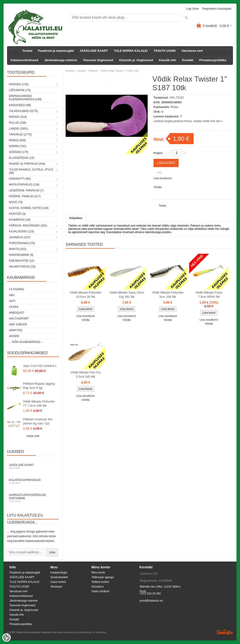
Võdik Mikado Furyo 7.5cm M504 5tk (209, 295)
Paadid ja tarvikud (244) (27, 164)
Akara (14, 307)
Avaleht (70, 71)
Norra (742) (18, 146)
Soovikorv (98, 587)
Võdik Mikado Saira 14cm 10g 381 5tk (127, 295)
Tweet (162, 206)
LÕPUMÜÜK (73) (20, 90)
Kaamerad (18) (20, 220)
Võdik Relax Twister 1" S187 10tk (120, 71)
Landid (81, 71)
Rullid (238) (18, 123)
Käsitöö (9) (17, 214)
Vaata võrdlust (100, 591)
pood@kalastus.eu (151, 601)
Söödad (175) (19, 152)
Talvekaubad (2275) (23, 111)
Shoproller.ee (225, 632)
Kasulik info (168, 60)
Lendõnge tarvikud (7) (26, 190)
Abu (12, 295)
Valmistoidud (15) (22, 267)
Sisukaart (56, 587)
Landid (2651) (19, 129)
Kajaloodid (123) (21, 231)
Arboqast (17, 313)
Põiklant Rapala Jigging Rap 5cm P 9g (39, 386)
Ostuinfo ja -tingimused (136, 60)
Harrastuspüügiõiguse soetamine (33, 498)
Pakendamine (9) (21, 255)
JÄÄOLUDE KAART (94, 51)
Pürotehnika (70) (22, 243)
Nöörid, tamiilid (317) (25, 196)
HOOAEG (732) (19, 84)
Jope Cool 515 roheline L (40, 366)
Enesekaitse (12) (22, 261)
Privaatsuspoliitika (213, 60)
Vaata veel (33, 436)
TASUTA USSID (165, 51)
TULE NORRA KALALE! (131, 51)
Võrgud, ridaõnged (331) (28, 226)
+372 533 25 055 (150, 594)
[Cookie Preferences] (7, 637)
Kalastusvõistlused (24, 60)
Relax (174, 107)
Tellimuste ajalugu (103, 577)
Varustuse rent (192, 51)
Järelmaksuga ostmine (61, 60)
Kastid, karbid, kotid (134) (29, 208)
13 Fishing (17, 289)
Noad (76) (16, 202)
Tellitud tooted (100, 582)
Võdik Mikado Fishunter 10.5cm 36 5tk (86, 295)
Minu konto (98, 573)
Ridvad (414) (18, 117)
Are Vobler (18, 324)
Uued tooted (58, 582)
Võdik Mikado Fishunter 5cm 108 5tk (168, 295)
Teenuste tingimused (98, 60)
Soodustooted (59, 577)
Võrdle (158, 187)
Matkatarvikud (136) (24, 185)
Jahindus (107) (20, 237)
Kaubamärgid (59, 573)
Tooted (27, 51)
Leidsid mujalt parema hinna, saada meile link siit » (188, 121)
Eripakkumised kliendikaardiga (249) (25, 98)
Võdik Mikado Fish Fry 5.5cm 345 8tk (86, 374)
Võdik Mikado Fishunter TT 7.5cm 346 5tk (39, 404)
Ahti (12, 301)
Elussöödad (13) (22, 158)
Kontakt (188, 60)
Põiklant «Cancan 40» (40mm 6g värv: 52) (38, 421)
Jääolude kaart (33, 466)
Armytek (16, 330)
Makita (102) (18, 249)
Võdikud (93, 71)
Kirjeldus (76, 218)
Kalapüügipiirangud (33, 481)
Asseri (14, 336)
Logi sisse (193, 9)
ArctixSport (19, 319)
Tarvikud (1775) (20, 134)
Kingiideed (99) (20, 105)
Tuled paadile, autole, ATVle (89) (31, 171)
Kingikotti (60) (20, 179)
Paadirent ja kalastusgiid (56, 51)
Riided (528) (17, 140)
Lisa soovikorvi (163, 178)
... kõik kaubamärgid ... (26, 342)
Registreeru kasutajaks (217, 9)
